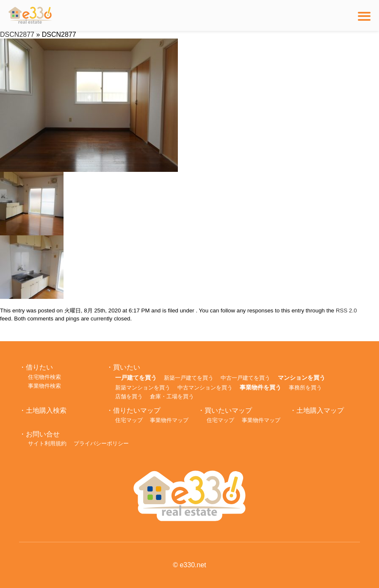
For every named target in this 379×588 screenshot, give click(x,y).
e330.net (193, 565)
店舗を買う (129, 396)
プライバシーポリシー (101, 443)
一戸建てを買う (136, 378)
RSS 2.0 (346, 311)
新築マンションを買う (143, 388)
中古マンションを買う (205, 388)
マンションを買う (302, 378)
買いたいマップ (228, 410)
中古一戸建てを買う (245, 378)
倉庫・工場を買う (172, 396)
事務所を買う (305, 388)
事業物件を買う (260, 387)
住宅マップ (129, 420)
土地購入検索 (46, 410)
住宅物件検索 (44, 377)
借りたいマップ (137, 410)
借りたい (39, 367)
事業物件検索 (44, 386)
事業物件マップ (169, 420)
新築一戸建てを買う (189, 378)
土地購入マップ (320, 410)
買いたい (127, 367)
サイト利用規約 (47, 443)
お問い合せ (43, 434)
